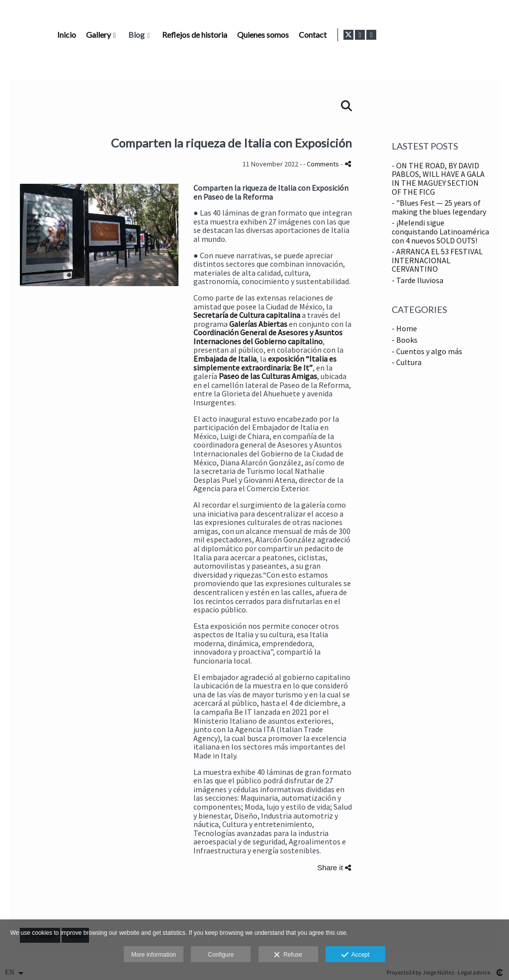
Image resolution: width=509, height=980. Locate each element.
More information (154, 955)
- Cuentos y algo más (427, 351)
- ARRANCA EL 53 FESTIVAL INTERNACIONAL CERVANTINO (437, 260)
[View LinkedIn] (494, 35)
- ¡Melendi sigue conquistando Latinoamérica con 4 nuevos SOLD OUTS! (440, 231)
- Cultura (407, 362)
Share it (334, 867)
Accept (356, 955)
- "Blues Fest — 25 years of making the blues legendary (439, 207)
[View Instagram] (482, 35)
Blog (275, 35)
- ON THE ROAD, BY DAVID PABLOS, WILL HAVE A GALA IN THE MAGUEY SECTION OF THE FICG (438, 179)
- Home (404, 328)
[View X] (471, 35)
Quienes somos (402, 35)
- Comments (322, 164)
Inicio (205, 35)
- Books (405, 340)
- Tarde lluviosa (418, 280)
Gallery (237, 35)
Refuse (288, 955)
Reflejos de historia (333, 35)
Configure (221, 955)
